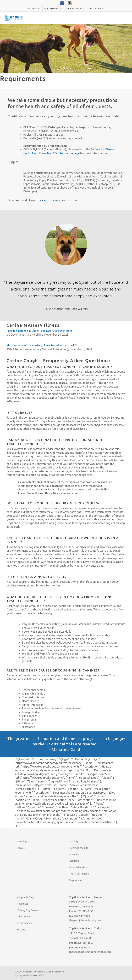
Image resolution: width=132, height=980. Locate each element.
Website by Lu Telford (35, 975)
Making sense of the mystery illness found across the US (42, 345)
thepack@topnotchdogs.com (86, 920)
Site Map (22, 930)
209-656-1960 (85, 943)
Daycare (21, 848)
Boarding (22, 841)
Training (73, 841)
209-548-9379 (82, 916)
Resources (23, 904)
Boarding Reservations (54, 9)
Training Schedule (79, 848)
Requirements (34, 9)
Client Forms (24, 917)
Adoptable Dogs (26, 897)
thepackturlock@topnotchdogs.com (90, 952)
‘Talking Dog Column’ (28, 910)
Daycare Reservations (76, 9)
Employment (76, 880)
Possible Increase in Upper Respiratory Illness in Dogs (40, 331)
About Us (74, 861)
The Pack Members (79, 874)
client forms (50, 200)
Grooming (74, 854)
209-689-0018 (82, 948)
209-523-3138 (85, 911)
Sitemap (18, 975)
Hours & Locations (97, 9)
